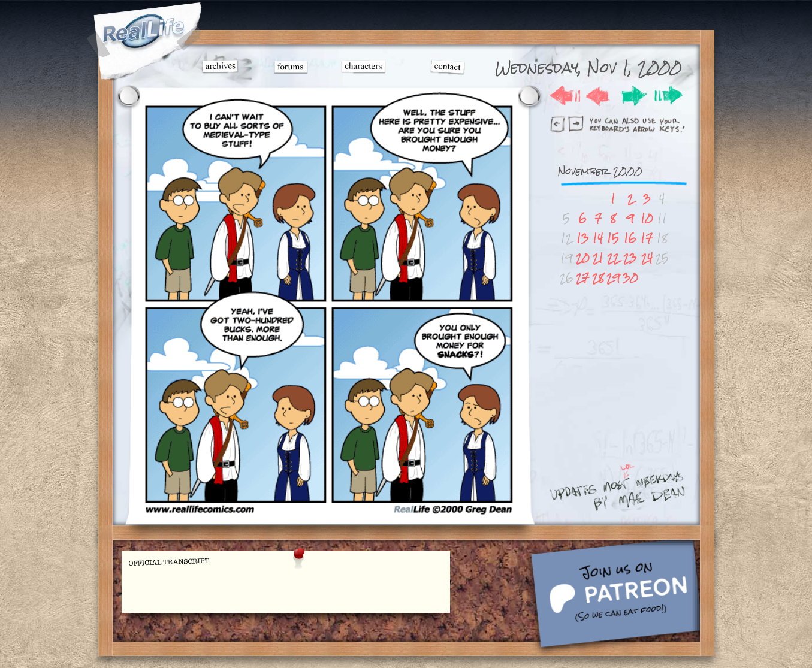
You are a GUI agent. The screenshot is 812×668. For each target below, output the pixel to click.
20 (583, 258)
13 (583, 238)
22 (613, 258)
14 (598, 238)
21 (598, 258)
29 (613, 278)
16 (630, 238)
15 (613, 238)
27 (582, 278)
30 (630, 278)
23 (630, 258)
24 (647, 258)
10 (647, 218)
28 (598, 278)
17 (647, 238)
